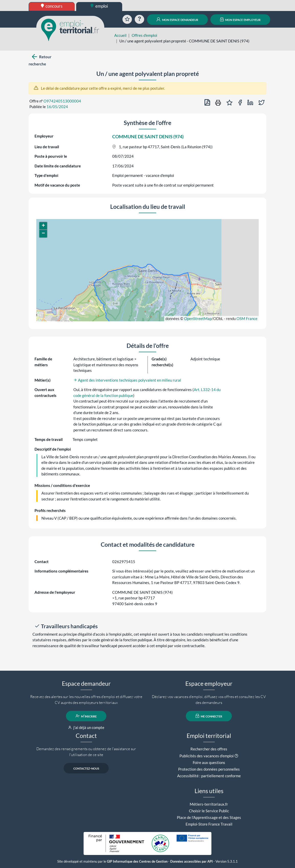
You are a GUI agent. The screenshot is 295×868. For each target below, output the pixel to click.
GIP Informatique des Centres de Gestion (137, 861)
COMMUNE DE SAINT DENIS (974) (148, 136)
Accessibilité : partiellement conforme (209, 776)
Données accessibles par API (191, 861)
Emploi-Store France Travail (209, 824)
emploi (99, 6)
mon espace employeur (240, 19)
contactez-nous (86, 768)
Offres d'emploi (144, 35)
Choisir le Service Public (209, 811)
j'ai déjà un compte (86, 727)
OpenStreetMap (198, 318)
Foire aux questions (209, 762)
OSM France (247, 318)
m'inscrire (86, 716)
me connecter (209, 716)
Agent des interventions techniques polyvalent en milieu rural (127, 380)
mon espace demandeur (177, 19)
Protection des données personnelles (209, 769)
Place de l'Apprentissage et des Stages (209, 817)
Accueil (120, 35)
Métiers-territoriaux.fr (209, 804)
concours (52, 6)
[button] (43, 226)
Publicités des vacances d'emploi (207, 756)
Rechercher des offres (209, 749)
